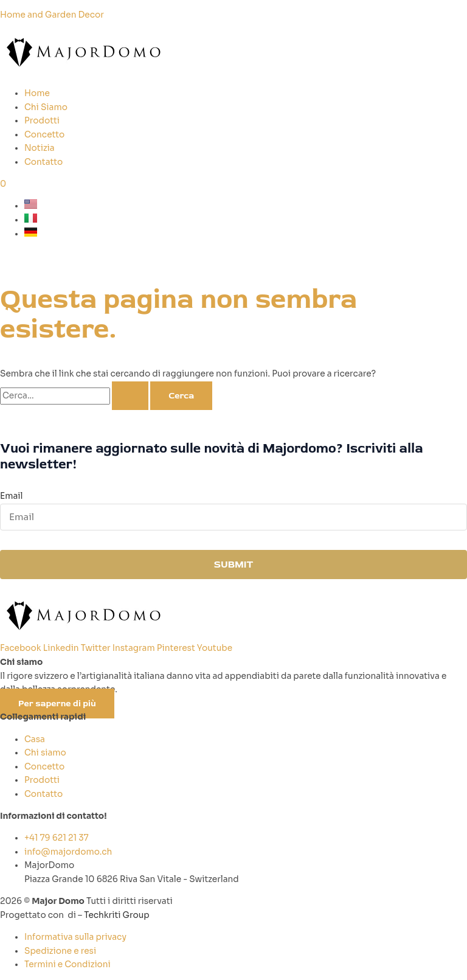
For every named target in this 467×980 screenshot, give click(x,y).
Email (11, 496)
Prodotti (42, 121)
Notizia (40, 148)
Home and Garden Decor (52, 15)
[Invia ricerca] (130, 396)
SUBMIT (234, 565)
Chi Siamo (46, 107)
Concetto (44, 135)
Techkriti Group (117, 915)
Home (37, 93)
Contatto (43, 162)
